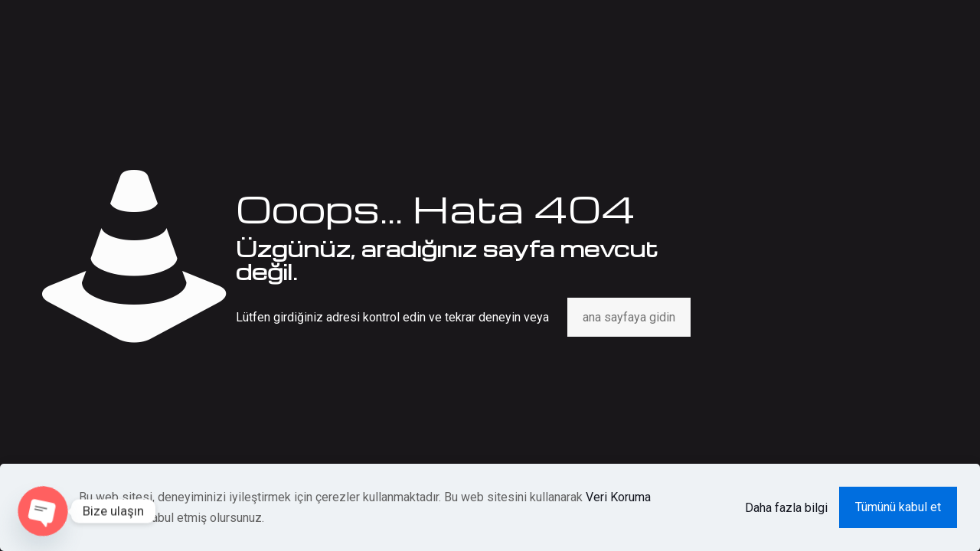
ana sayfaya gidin (629, 317)
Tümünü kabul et (898, 507)
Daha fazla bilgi (786, 508)
